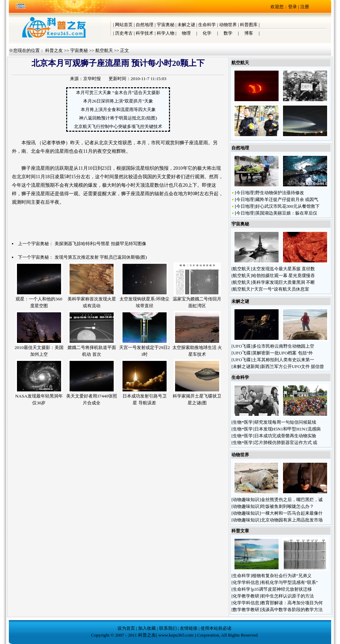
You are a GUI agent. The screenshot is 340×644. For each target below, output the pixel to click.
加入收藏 (147, 628)
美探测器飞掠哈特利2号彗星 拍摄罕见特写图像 (100, 244)
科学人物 (166, 33)
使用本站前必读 (216, 628)
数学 (228, 33)
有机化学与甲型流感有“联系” (289, 582)
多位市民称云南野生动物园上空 (283, 346)
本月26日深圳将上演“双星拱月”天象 (118, 101)
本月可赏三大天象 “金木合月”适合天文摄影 (118, 93)
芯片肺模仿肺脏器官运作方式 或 (286, 443)
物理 (186, 33)
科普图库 (249, 25)
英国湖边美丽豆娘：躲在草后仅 (286, 213)
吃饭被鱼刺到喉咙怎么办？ (288, 506)
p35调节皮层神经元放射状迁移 (282, 589)
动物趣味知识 (246, 500)
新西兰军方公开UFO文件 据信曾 (292, 366)
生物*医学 (243, 422)
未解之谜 (186, 25)
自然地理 (145, 25)
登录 (292, 7)
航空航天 (104, 50)
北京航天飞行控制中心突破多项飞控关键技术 (118, 126)
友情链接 (189, 628)
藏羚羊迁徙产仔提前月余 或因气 (287, 199)
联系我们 (168, 628)
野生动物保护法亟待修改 (280, 193)
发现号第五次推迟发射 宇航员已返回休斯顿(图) (101, 257)
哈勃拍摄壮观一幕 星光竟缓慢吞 (284, 275)
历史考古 (124, 33)
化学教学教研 (246, 596)
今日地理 (245, 193)
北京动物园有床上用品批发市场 (292, 520)
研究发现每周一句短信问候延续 (285, 422)
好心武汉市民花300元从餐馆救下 (288, 206)
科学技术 (145, 33)
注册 (305, 7)
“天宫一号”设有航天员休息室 (281, 289)
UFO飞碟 (242, 346)
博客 (249, 33)
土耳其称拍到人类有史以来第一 (283, 360)
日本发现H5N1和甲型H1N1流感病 (288, 429)
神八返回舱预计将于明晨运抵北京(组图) (118, 118)
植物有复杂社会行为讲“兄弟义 (282, 576)
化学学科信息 (246, 582)
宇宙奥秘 (166, 25)
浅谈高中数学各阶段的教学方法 (292, 610)
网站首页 (124, 25)
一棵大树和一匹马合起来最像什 (292, 513)
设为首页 (126, 628)
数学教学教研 (246, 610)
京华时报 (92, 79)
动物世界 (228, 25)
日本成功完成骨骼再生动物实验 (285, 436)
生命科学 (207, 25)
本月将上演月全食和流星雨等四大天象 (118, 109)
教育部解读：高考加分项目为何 (292, 603)
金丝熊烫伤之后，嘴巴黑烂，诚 (292, 500)
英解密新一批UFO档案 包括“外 (283, 353)
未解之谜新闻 (246, 366)
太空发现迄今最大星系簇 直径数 (284, 269)
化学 (207, 33)
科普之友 (54, 50)
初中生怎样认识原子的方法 (287, 596)
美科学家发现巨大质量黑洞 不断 (284, 282)
